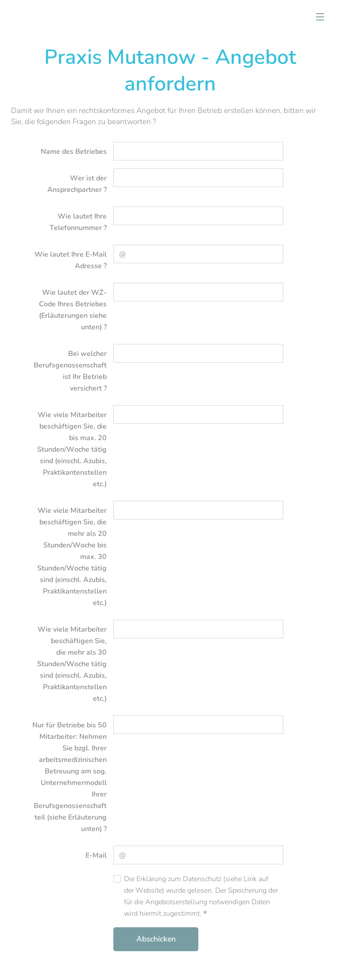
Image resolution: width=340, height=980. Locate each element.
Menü (320, 17)
